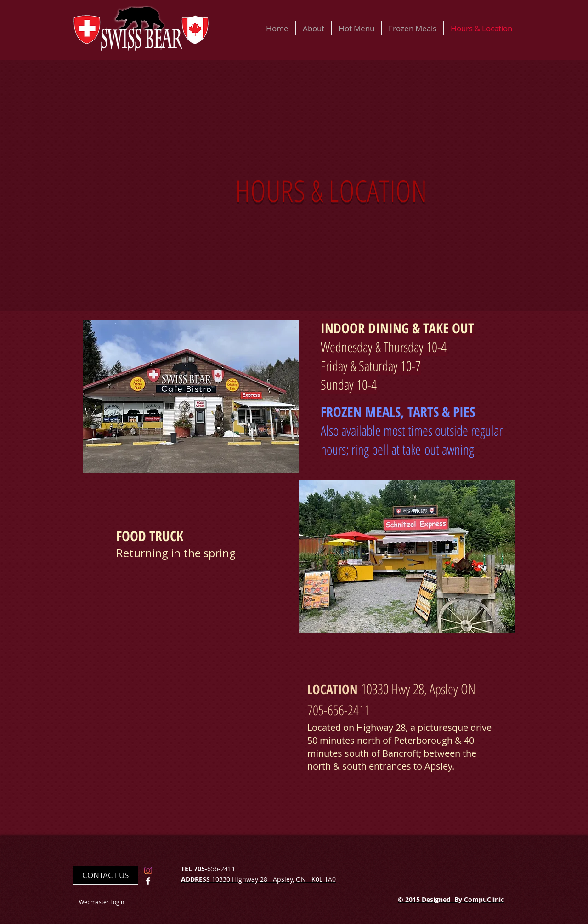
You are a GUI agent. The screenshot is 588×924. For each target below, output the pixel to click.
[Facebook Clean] (148, 881)
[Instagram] (148, 870)
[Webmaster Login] (101, 902)
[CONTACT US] (105, 875)
